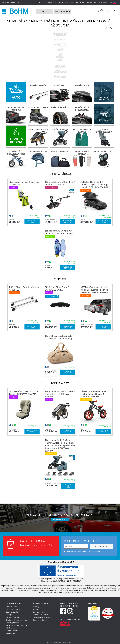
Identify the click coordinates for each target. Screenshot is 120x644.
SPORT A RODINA (62, 11)
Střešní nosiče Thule (41, 615)
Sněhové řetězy (60, 108)
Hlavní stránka (45, 3)
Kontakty (103, 3)
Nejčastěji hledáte (13, 617)
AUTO (44, 11)
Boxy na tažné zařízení (16, 109)
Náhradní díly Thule (104, 98)
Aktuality (36, 607)
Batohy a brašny (60, 151)
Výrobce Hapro (11, 633)
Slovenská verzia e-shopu (43, 617)
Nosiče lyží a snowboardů (82, 109)
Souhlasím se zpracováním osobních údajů (82, 551)
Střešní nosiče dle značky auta (17, 620)
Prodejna (80, 3)
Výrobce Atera (11, 628)
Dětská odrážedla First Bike (16, 154)
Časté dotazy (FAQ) (13, 612)
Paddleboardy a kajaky (82, 131)
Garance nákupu (12, 607)
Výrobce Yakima (12, 631)
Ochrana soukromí (40, 612)
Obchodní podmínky (64, 3)
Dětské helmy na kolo (38, 153)
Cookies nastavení (40, 620)
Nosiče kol (60, 86)
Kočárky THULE (60, 129)
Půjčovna (92, 3)
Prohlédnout (60, 520)
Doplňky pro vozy (12, 623)
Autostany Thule (38, 108)
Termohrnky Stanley (82, 153)
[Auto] (16, 92)
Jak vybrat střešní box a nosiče (17, 625)
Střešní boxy (82, 86)
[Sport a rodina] (16, 136)
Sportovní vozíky (38, 129)
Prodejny (9, 615)
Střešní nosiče (38, 86)
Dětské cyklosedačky (104, 131)
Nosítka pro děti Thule (104, 153)
